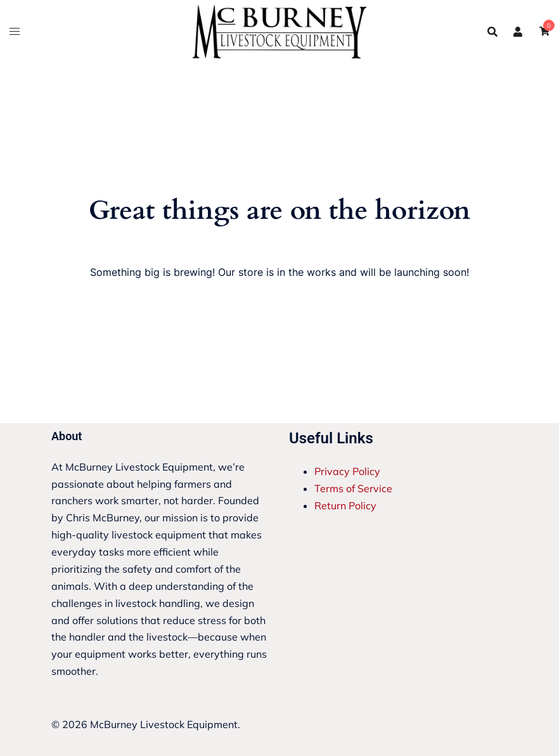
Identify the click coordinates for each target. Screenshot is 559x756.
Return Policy (345, 505)
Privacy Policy (347, 471)
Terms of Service (353, 488)
